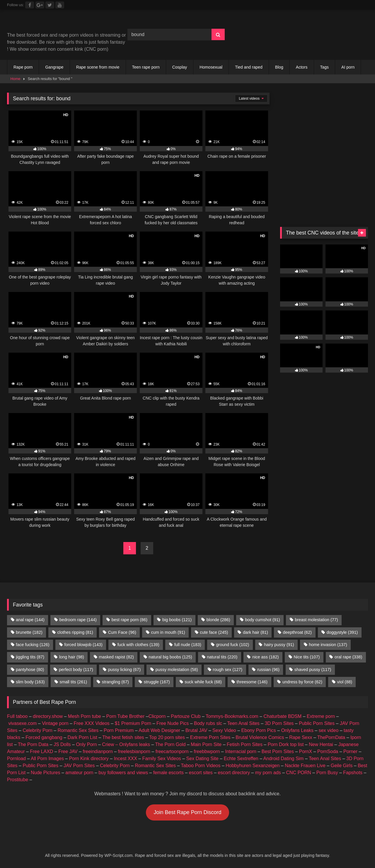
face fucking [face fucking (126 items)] (33, 645)
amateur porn (79, 773)
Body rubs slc (208, 723)
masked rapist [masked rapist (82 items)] (116, 657)
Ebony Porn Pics (259, 730)
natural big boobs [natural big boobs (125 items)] (171, 657)
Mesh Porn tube (85, 716)
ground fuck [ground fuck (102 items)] (233, 645)
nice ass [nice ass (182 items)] (265, 657)
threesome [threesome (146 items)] (252, 682)
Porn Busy (327, 773)
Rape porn (23, 67)
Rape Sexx (301, 737)
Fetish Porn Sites (245, 744)
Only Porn (86, 744)
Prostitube (18, 780)
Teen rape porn (146, 67)
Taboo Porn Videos (201, 766)
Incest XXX (126, 759)
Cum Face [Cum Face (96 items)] (122, 632)
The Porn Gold (170, 744)
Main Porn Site (206, 744)
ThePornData (331, 737)
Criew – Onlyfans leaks (126, 744)
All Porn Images (47, 759)
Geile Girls (342, 766)
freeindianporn (98, 751)
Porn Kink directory (89, 759)
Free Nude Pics (173, 723)
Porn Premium (119, 730)
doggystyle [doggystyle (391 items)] (342, 632)
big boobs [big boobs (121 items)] (177, 620)
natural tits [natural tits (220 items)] (222, 657)
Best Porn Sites (278, 751)
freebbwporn (207, 751)
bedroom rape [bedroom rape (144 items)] (78, 620)
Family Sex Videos (162, 759)
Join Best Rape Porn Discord (187, 812)
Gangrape (54, 67)
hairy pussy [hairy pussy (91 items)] (279, 645)
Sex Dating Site (202, 759)
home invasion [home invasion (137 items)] (328, 645)
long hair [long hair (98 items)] (72, 657)
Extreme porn (321, 716)
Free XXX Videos (91, 723)
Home (16, 79)
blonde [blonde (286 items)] (218, 620)
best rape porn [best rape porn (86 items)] (129, 620)
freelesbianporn (134, 751)
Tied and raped (249, 67)
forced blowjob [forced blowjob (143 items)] (83, 645)
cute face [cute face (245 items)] (214, 632)
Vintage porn (55, 723)
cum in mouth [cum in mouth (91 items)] (168, 632)
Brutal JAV (196, 730)
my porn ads (268, 773)
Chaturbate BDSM (282, 716)
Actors (302, 67)
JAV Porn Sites (79, 766)
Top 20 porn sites (167, 737)
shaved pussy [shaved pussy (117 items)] (313, 670)
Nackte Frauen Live (305, 766)
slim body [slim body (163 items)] (30, 682)
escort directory (234, 773)
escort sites (201, 773)
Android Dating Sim (284, 759)
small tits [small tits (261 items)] (73, 682)
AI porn (348, 67)
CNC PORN (299, 773)
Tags (325, 67)
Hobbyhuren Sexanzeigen (253, 766)
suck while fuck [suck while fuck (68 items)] (203, 682)
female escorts (168, 773)
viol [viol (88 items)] (345, 682)
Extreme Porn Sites (210, 737)
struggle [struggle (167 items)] (157, 682)
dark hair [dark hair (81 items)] (255, 632)
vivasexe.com (22, 723)
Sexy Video (224, 730)
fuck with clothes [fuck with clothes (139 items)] (138, 645)
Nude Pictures (46, 773)
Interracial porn (241, 751)
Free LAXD (41, 751)
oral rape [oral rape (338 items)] (348, 657)
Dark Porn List (82, 737)
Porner (350, 751)
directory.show (48, 716)
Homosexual (211, 67)
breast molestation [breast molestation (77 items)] (316, 620)
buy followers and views (123, 773)
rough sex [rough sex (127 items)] (227, 670)
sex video (329, 730)
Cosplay (180, 67)
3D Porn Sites (279, 723)
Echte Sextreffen (241, 759)
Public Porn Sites (317, 723)
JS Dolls (62, 744)
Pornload (16, 759)
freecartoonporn (172, 751)
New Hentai (321, 744)
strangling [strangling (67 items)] (115, 682)
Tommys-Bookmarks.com (232, 716)
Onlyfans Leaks (297, 730)
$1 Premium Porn (133, 723)
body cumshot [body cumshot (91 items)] (262, 620)
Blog (279, 67)
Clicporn (157, 716)
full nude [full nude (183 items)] (188, 645)
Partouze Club (186, 716)
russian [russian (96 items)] (268, 670)
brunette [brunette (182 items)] (29, 632)
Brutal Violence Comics (260, 737)
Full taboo (17, 716)
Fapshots (353, 773)
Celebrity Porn (37, 730)
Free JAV (68, 751)
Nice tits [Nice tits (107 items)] (307, 657)
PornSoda (328, 751)
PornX (306, 751)
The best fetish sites (123, 737)
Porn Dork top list (286, 744)
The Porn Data (33, 744)
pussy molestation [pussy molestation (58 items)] (177, 670)
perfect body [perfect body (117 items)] (76, 670)
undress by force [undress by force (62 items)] (302, 682)
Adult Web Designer (159, 730)
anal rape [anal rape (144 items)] (30, 620)
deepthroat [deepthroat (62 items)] (297, 632)
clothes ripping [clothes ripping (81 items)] (75, 632)
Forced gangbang (44, 737)
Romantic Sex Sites (78, 730)
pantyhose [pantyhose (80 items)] (30, 670)
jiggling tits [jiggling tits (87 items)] (30, 657)
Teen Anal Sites (243, 723)
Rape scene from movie (98, 67)
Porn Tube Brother (126, 716)
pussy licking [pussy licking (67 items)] (124, 670)
